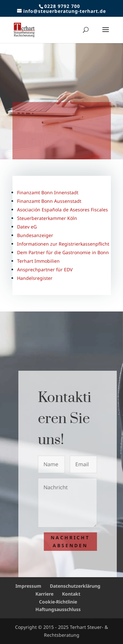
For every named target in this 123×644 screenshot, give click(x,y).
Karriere (44, 594)
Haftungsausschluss (58, 609)
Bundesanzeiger (35, 235)
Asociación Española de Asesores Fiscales (62, 210)
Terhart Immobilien (38, 261)
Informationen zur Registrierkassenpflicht (63, 244)
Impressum (28, 586)
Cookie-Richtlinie (58, 602)
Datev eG (27, 227)
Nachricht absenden (72, 541)
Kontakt (71, 594)
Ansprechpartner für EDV (45, 269)
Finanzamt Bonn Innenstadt (48, 192)
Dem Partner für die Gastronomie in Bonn (63, 252)
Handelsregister (35, 278)
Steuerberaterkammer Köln (47, 218)
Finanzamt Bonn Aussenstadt (49, 201)
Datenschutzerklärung (75, 586)
